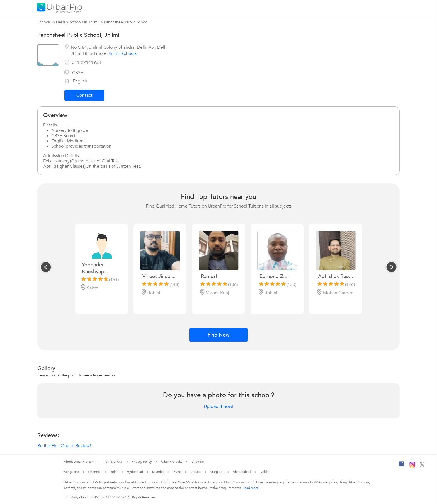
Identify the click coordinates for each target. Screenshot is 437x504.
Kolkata (196, 472)
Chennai (94, 472)
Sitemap (197, 462)
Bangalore (71, 472)
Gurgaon (217, 472)
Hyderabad (135, 472)
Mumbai (158, 472)
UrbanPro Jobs (172, 462)
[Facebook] (402, 466)
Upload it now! (219, 406)
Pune (177, 472)
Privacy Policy (142, 462)
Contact (84, 95)
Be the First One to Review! (64, 446)
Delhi (114, 472)
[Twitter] (422, 466)
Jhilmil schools (122, 53)
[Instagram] (412, 466)
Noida (264, 472)
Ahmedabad (242, 472)
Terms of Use (113, 462)
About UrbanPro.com (79, 462)
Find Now (219, 335)
